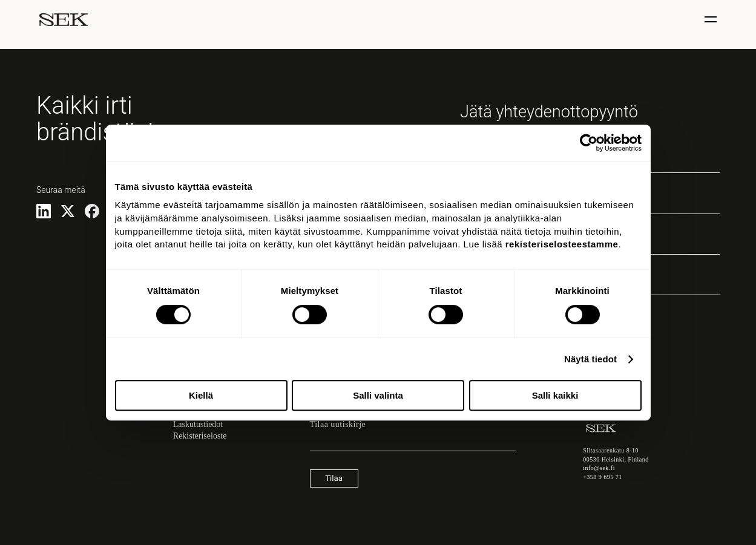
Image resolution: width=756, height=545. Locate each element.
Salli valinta (378, 395)
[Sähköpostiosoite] (413, 445)
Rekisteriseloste (200, 436)
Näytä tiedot (590, 359)
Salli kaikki (555, 395)
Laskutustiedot (198, 424)
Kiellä (201, 395)
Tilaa (334, 478)
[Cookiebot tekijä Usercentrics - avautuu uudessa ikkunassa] (589, 143)
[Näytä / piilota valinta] (712, 20)
